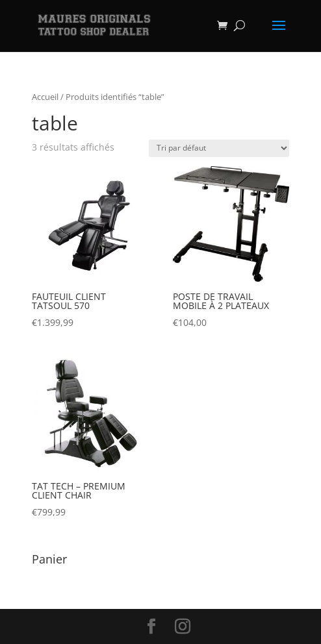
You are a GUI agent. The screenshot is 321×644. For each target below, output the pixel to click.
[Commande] (219, 148)
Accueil (45, 97)
